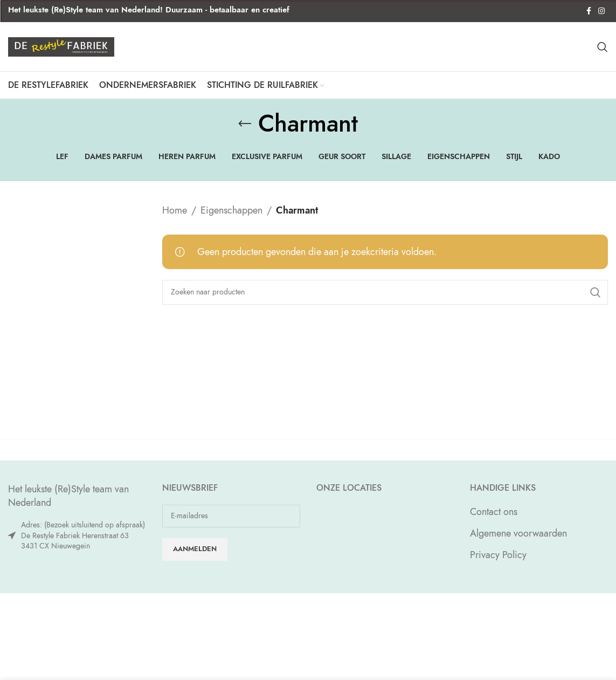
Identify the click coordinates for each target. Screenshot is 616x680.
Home (175, 218)
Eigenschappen (231, 218)
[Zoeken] (603, 51)
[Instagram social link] (601, 11)
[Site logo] (61, 49)
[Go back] (245, 131)
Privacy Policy (498, 562)
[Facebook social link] (589, 11)
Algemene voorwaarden (518, 541)
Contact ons (494, 519)
